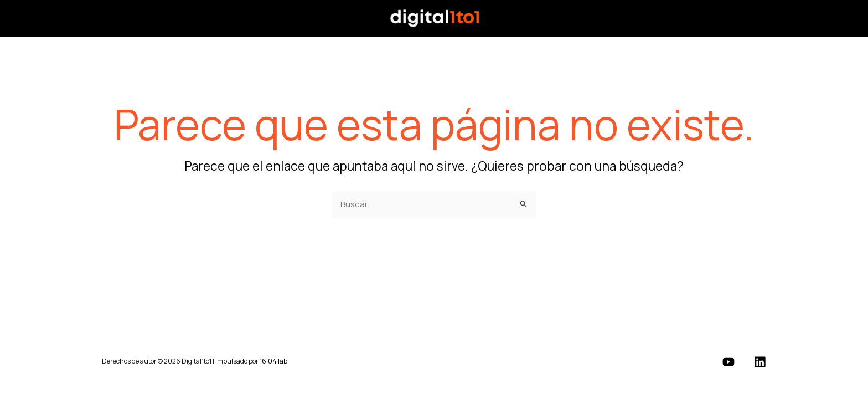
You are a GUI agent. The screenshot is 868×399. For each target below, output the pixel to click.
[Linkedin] (760, 362)
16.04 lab (273, 361)
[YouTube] (728, 362)
